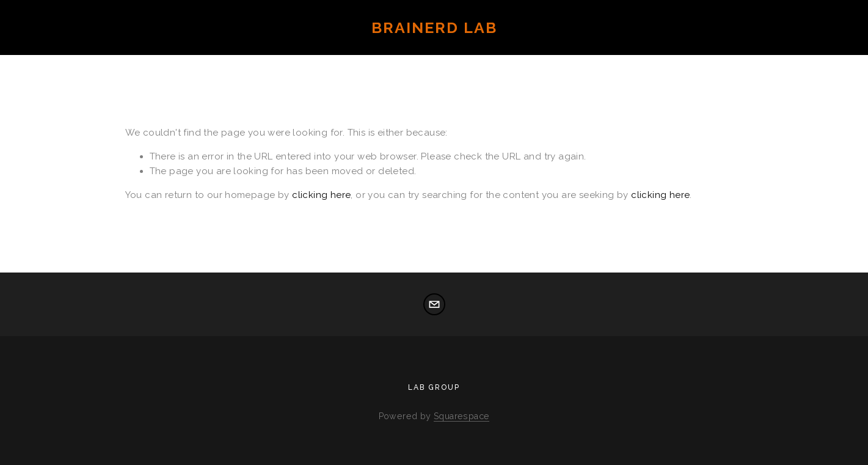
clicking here (321, 195)
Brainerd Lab (434, 27)
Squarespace (461, 416)
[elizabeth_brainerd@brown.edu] (434, 304)
